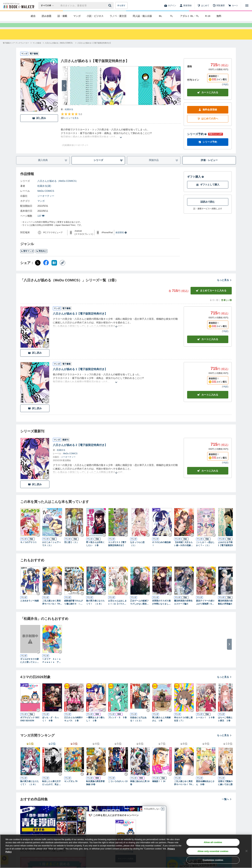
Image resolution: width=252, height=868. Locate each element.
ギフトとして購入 (208, 191)
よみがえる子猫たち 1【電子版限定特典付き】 (228, 550)
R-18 (208, 16)
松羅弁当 (69, 116)
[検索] (110, 6)
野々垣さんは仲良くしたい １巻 (95, 550)
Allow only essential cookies (213, 851)
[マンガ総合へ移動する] (37, 49)
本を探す (121, 6)
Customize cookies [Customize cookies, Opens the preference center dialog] (213, 860)
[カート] (233, 6)
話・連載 (62, 16)
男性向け (41, 257)
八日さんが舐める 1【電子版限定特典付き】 (80, 375)
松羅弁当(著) (44, 192)
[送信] (110, 6)
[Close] (247, 851)
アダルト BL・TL (190, 16)
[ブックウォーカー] (18, 6)
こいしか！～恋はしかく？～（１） (205, 550)
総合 (33, 16)
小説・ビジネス (95, 16)
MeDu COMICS (46, 197)
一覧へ (227, 805)
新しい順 (226, 306)
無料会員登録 (208, 116)
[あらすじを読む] (121, 139)
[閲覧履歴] (219, 6)
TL (171, 16)
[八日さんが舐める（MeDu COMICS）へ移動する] (59, 49)
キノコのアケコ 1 (28, 548)
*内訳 (225, 91)
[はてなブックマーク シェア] (54, 269)
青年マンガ (27, 257)
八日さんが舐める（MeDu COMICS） (58, 187)
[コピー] (62, 269)
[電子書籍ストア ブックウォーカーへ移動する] (16, 49)
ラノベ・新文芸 (118, 16)
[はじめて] (203, 6)
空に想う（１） (71, 548)
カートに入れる (208, 99)
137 (41, 222)
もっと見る (224, 286)
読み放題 (47, 16)
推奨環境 (121, 239)
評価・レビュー (209, 166)
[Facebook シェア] (46, 269)
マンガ (77, 16)
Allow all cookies (213, 842)
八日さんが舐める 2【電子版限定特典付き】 (80, 320)
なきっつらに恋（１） (137, 550)
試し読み (39, 124)
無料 (219, 16)
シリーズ (108, 166)
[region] (126, 851)
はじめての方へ (208, 125)
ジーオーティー (46, 202)
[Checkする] (55, 116)
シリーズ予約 (197, 140)
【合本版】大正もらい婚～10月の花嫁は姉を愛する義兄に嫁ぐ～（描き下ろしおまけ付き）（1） (183, 550)
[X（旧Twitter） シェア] (38, 269)
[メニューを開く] (247, 6)
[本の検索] (48, 6)
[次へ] (64, 92)
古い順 (214, 306)
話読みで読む (208, 208)
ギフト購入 (196, 183)
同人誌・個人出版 (142, 16)
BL (161, 16)
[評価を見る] (71, 122)
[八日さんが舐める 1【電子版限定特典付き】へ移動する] (94, 49)
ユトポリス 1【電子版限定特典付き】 (117, 550)
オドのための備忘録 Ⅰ (161, 550)
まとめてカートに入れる (211, 297)
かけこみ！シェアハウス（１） (51, 550)
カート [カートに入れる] (208, 345)
